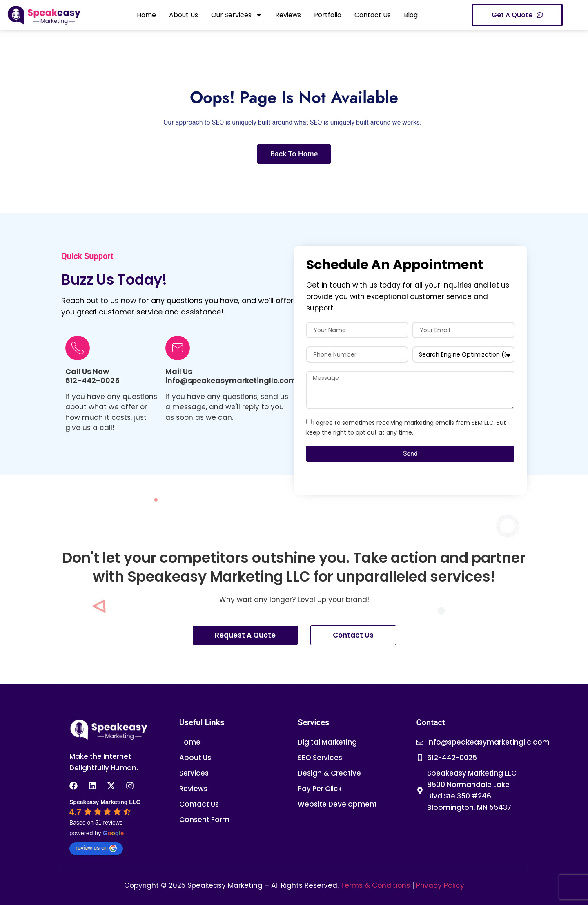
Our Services (237, 15)
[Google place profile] (105, 802)
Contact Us (373, 15)
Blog (411, 15)
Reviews (288, 15)
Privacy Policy (440, 885)
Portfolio (328, 15)
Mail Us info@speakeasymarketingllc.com (231, 376)
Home (146, 15)
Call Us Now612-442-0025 (92, 376)
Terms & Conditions (375, 885)
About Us (184, 15)
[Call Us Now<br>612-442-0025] (78, 348)
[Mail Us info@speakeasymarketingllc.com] (178, 348)
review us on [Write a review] (96, 848)
